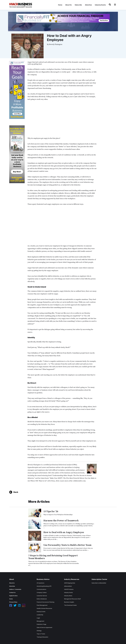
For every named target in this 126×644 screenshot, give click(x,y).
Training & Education (42, 637)
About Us (68, 5)
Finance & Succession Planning (45, 602)
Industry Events (100, 5)
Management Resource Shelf (72, 599)
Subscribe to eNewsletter (99, 583)
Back (16, 492)
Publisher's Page (41, 624)
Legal (38, 618)
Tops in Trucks (41, 634)
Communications (41, 589)
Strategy (39, 631)
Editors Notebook (42, 599)
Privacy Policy (13, 602)
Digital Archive (13, 596)
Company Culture (42, 593)
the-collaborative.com (78, 481)
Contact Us (12, 593)
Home (60, 5)
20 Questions (41, 583)
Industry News (68, 596)
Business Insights (69, 602)
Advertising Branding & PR (44, 586)
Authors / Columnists (15, 589)
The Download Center (70, 605)
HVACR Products (69, 589)
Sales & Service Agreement (44, 627)
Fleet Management (42, 605)
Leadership (40, 615)
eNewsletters (68, 586)
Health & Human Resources (44, 608)
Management (40, 621)
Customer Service (42, 596)
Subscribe (78, 5)
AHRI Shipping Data (70, 583)
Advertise (88, 5)
